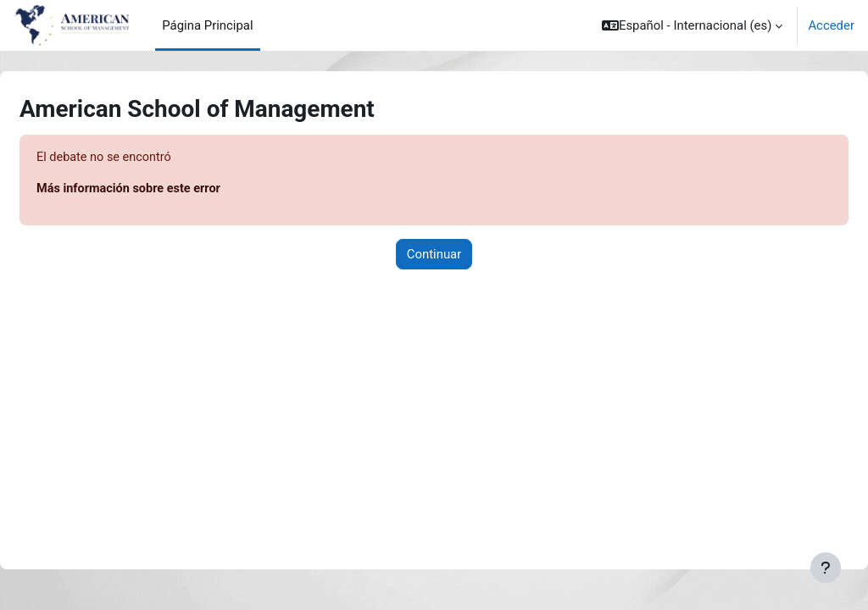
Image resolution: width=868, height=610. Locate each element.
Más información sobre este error (172, 190)
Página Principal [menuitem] (207, 25)
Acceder (831, 25)
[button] (692, 25)
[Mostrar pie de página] (826, 568)
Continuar (434, 255)
